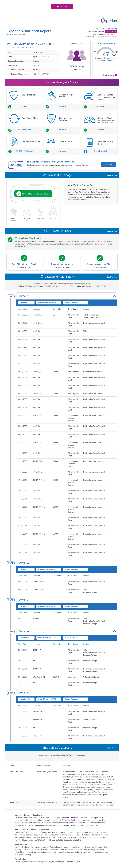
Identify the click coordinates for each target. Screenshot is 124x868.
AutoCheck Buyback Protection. (64, 832)
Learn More (108, 165)
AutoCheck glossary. (77, 755)
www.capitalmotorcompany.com (107, 37)
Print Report (62, 6)
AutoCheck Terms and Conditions (65, 818)
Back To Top (112, 175)
